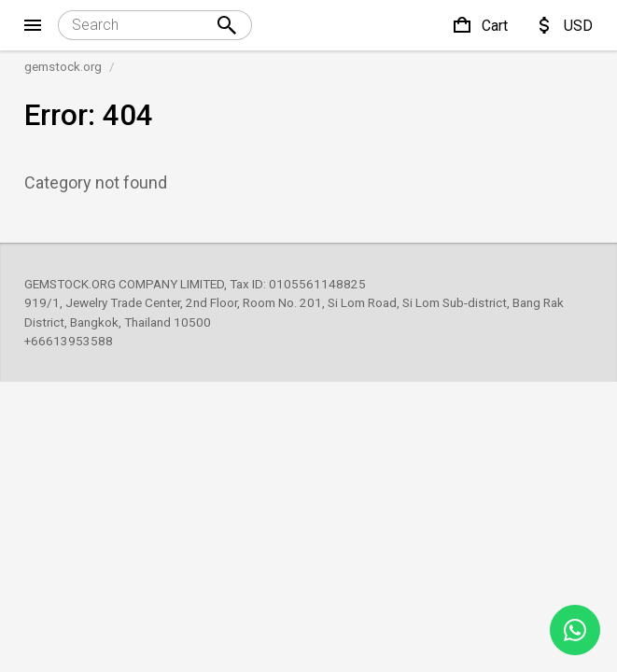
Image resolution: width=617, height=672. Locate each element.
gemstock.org (63, 66)
